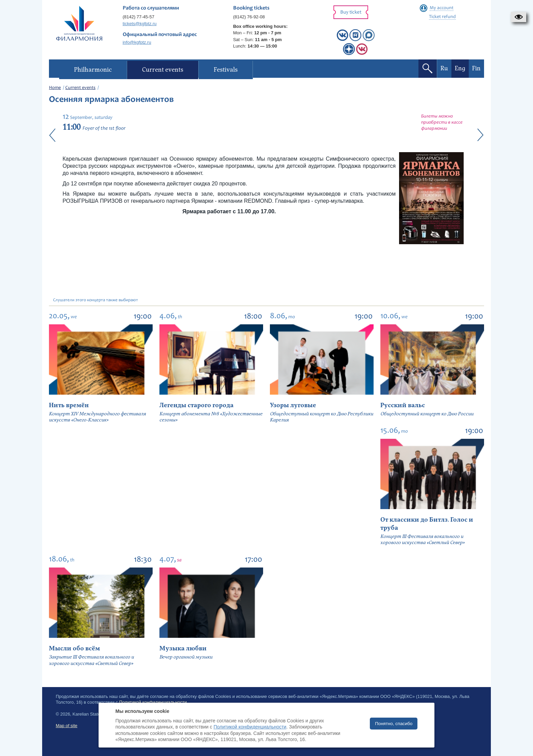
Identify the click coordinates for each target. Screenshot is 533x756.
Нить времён (69, 405)
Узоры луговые (293, 405)
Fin (476, 68)
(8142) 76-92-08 (249, 17)
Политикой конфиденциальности (250, 727)
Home (55, 88)
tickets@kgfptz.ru (140, 24)
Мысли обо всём (74, 649)
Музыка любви (183, 649)
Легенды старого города (196, 405)
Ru (444, 68)
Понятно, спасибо (394, 724)
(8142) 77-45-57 (139, 17)
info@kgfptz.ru (137, 42)
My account (442, 8)
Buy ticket (351, 12)
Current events (80, 88)
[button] (519, 17)
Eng (460, 68)
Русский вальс (403, 405)
